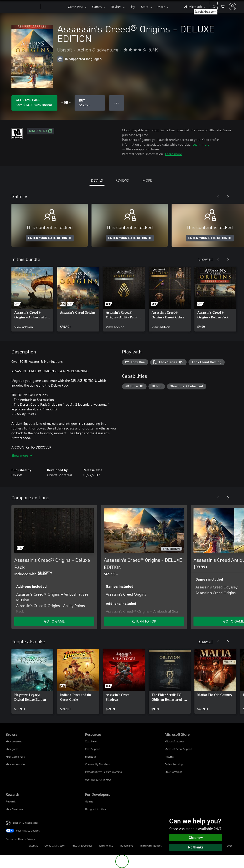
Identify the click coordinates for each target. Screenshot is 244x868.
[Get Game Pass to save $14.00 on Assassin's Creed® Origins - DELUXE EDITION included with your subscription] (34, 103)
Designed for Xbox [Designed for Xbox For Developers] (96, 809)
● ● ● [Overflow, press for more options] (117, 103)
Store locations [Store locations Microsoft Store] (173, 772)
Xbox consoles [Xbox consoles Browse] (14, 741)
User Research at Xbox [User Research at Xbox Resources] (98, 779)
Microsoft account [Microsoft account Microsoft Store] (175, 741)
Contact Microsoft (55, 845)
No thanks (196, 847)
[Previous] (218, 197)
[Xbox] (53, 7)
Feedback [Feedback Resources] (90, 757)
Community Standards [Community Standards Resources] (98, 764)
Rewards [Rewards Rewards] (11, 801)
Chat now (196, 838)
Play (132, 7)
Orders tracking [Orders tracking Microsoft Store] (174, 764)
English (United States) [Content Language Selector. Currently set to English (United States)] (26, 823)
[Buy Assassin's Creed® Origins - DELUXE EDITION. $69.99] (90, 103)
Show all (206, 259)
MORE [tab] (147, 180)
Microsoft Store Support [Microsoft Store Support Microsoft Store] (178, 749)
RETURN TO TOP (144, 621)
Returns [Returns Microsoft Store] (169, 757)
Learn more (201, 144)
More (161, 7)
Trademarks (126, 845)
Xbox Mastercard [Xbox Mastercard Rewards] (15, 809)
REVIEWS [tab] (122, 180)
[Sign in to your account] (233, 6)
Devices (116, 7)
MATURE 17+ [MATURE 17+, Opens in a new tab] (41, 131)
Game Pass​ (76, 7)
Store (145, 7)
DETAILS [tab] (97, 180)
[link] (32, 299)
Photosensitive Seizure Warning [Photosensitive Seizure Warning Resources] (103, 772)
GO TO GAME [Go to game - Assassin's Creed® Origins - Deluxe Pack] (54, 621)
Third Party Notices (151, 845)
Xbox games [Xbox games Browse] (13, 749)
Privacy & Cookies (82, 845)
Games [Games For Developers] (89, 801)
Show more (22, 455)
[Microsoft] (22, 7)
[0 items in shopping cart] (223, 6)
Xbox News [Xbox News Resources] (91, 741)
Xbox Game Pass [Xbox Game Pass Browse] (15, 757)
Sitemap (33, 845)
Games (97, 7)
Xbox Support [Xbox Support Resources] (93, 749)
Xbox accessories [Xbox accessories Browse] (15, 764)
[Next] (228, 197)
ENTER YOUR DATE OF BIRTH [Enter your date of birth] (50, 238)
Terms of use (106, 845)
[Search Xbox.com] (213, 6)
